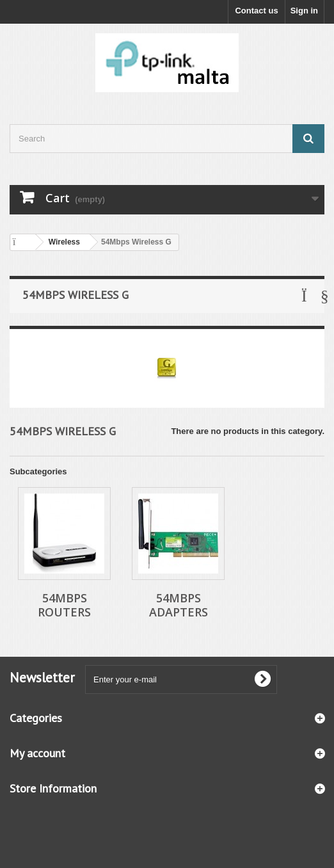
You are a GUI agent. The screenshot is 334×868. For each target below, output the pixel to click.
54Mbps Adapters (179, 605)
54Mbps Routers (64, 605)
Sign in (304, 11)
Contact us (256, 11)
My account (37, 753)
